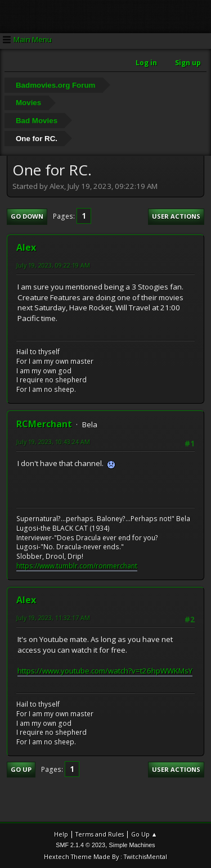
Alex (26, 247)
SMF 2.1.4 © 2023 (80, 845)
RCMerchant (44, 424)
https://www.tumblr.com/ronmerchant (77, 566)
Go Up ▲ (144, 834)
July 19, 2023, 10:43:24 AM (53, 442)
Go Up (21, 769)
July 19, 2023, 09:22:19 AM (53, 265)
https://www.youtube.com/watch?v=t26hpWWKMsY (105, 671)
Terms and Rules (100, 834)
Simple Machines (132, 845)
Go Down (27, 216)
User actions (176, 216)
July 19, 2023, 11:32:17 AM (53, 618)
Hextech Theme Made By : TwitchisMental (105, 856)
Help (61, 834)
